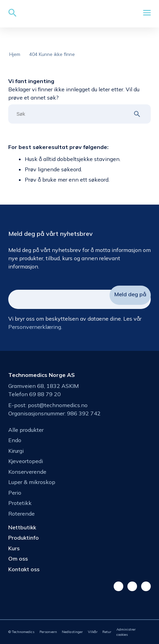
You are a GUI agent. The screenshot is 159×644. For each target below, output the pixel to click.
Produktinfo (24, 538)
